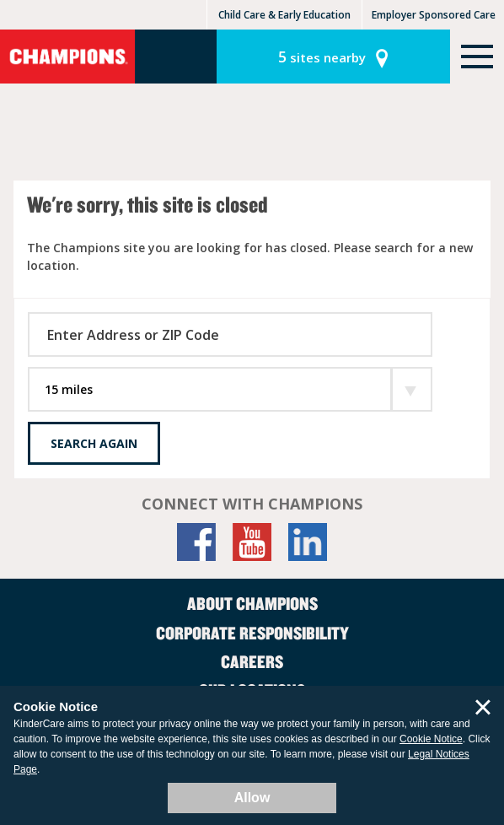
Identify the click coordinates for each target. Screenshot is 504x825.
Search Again (94, 443)
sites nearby (322, 57)
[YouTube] (252, 542)
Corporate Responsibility (252, 633)
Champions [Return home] (67, 57)
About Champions (252, 603)
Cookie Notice (431, 739)
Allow (252, 798)
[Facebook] (196, 542)
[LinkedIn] (308, 542)
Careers (252, 661)
